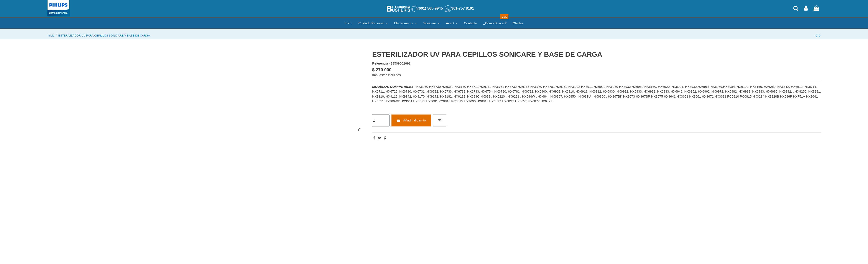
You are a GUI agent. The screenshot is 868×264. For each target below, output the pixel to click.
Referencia (380, 63)
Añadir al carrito (411, 120)
